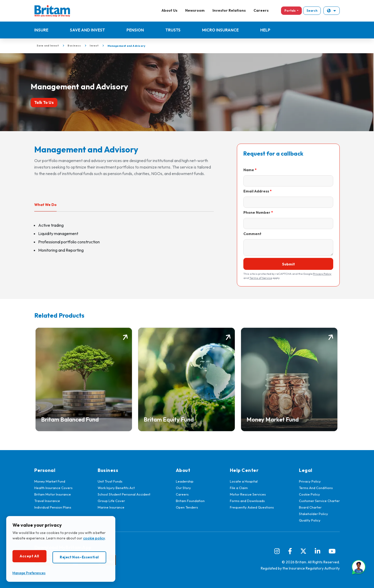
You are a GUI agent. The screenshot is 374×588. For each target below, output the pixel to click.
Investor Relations (229, 10)
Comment (252, 234)
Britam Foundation (190, 501)
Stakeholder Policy (313, 514)
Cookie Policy (309, 494)
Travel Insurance (47, 501)
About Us (169, 10)
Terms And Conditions (316, 488)
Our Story (183, 488)
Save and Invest (87, 30)
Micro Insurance (220, 30)
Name (249, 170)
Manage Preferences (29, 573)
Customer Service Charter (319, 501)
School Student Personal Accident (124, 494)
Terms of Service (261, 278)
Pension (135, 30)
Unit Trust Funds (110, 481)
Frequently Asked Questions (252, 507)
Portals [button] (290, 11)
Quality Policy (310, 520)
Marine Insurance (111, 507)
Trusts (173, 30)
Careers (261, 10)
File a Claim (239, 488)
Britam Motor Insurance (53, 494)
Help (265, 30)
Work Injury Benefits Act (116, 488)
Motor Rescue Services (248, 494)
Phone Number (257, 212)
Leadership (185, 481)
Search (312, 11)
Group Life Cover (111, 501)
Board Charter (310, 507)
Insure (41, 30)
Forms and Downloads (247, 501)
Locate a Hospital (244, 481)
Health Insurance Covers (53, 488)
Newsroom (195, 10)
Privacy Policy (322, 274)
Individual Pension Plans (53, 507)
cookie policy (94, 538)
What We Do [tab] (45, 205)
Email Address (256, 191)
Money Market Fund (50, 481)
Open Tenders (187, 507)
